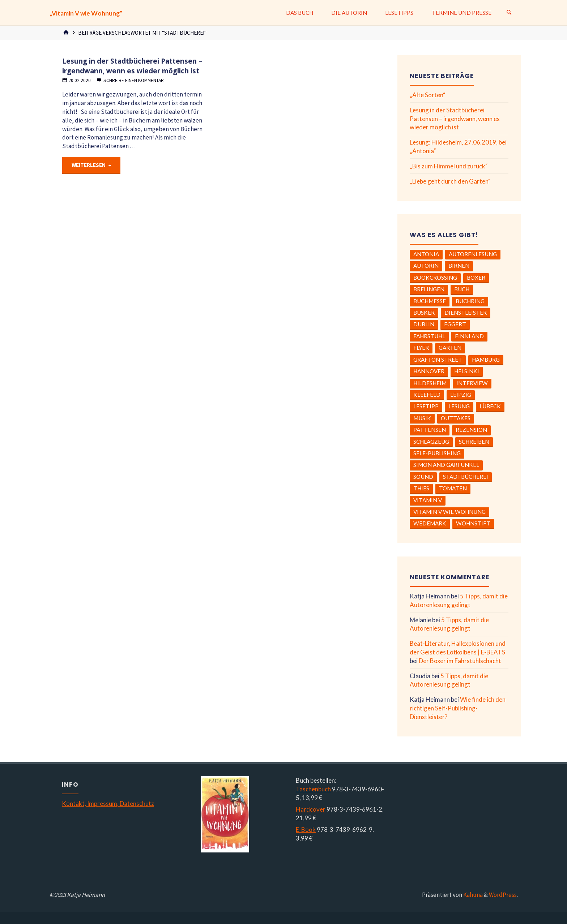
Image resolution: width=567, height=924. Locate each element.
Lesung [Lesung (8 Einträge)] (459, 406)
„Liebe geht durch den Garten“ (450, 181)
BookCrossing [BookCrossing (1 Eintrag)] (435, 278)
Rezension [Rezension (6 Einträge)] (471, 430)
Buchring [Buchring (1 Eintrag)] (470, 301)
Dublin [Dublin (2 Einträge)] (424, 324)
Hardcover (311, 809)
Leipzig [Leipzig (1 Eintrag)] (461, 395)
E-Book (306, 830)
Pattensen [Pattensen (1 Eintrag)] (430, 430)
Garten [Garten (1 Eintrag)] (450, 348)
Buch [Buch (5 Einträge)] (462, 289)
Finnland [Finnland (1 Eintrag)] (469, 336)
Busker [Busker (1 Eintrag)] (424, 313)
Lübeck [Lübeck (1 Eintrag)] (490, 406)
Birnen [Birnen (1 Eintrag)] (459, 266)
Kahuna (472, 895)
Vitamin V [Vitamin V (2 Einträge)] (428, 500)
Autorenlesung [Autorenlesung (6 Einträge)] (473, 254)
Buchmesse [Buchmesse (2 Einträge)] (430, 301)
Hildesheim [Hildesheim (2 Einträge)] (430, 383)
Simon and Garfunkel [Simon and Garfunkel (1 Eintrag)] (446, 465)
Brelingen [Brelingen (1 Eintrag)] (429, 289)
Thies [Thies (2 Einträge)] (421, 488)
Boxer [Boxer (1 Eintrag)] (476, 278)
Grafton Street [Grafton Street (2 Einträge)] (438, 360)
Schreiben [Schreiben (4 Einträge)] (474, 442)
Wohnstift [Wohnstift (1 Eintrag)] (473, 523)
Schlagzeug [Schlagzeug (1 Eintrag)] (431, 442)
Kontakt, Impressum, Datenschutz (108, 803)
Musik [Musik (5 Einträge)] (422, 418)
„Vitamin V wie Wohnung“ (86, 13)
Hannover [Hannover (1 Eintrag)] (429, 371)
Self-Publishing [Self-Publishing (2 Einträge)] (437, 453)
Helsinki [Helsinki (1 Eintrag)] (467, 371)
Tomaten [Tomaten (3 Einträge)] (453, 488)
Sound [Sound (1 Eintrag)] (423, 477)
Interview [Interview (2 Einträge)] (472, 383)
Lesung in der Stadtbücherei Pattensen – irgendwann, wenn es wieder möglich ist (132, 66)
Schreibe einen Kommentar (134, 80)
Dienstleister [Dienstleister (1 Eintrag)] (466, 313)
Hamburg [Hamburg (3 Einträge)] (486, 360)
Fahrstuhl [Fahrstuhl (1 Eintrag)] (429, 336)
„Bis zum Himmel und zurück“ (449, 166)
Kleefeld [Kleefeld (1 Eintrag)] (427, 395)
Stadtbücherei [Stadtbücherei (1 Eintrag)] (466, 477)
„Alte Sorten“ (428, 95)
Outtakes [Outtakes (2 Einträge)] (456, 418)
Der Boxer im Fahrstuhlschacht (460, 661)
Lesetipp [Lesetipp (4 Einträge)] (426, 406)
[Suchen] (509, 13)
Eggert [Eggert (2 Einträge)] (455, 324)
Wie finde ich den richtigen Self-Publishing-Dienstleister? (458, 708)
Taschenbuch (313, 789)
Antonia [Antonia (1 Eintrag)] (426, 254)
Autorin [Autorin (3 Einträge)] (426, 266)
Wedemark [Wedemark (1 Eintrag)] (430, 523)
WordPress (503, 895)
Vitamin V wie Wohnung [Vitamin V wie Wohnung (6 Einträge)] (449, 512)
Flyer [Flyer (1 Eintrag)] (421, 348)
